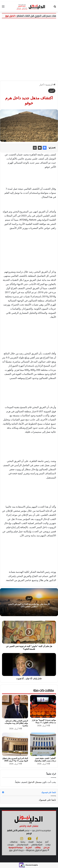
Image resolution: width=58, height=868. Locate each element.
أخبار (42, 85)
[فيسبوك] (37, 839)
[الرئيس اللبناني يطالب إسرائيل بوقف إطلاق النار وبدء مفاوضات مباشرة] (15, 707)
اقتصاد (31, 842)
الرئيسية (50, 85)
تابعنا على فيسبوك (47, 800)
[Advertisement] (29, 49)
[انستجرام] (22, 839)
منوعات (11, 845)
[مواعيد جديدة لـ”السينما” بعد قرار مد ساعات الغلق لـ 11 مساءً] (43, 706)
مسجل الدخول (35, 782)
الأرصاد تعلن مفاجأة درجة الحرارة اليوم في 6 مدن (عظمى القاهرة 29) (29, 605)
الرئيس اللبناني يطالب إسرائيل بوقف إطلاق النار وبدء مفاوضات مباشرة (16, 723)
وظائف (38, 847)
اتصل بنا (29, 847)
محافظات (14, 842)
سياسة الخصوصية (16, 847)
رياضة (23, 842)
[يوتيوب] (30, 839)
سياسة (39, 842)
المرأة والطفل (37, 845)
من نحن (46, 847)
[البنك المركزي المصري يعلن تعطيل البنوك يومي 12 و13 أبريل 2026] (15, 744)
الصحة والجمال (22, 845)
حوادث (48, 845)
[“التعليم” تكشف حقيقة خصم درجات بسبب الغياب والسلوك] (43, 744)
